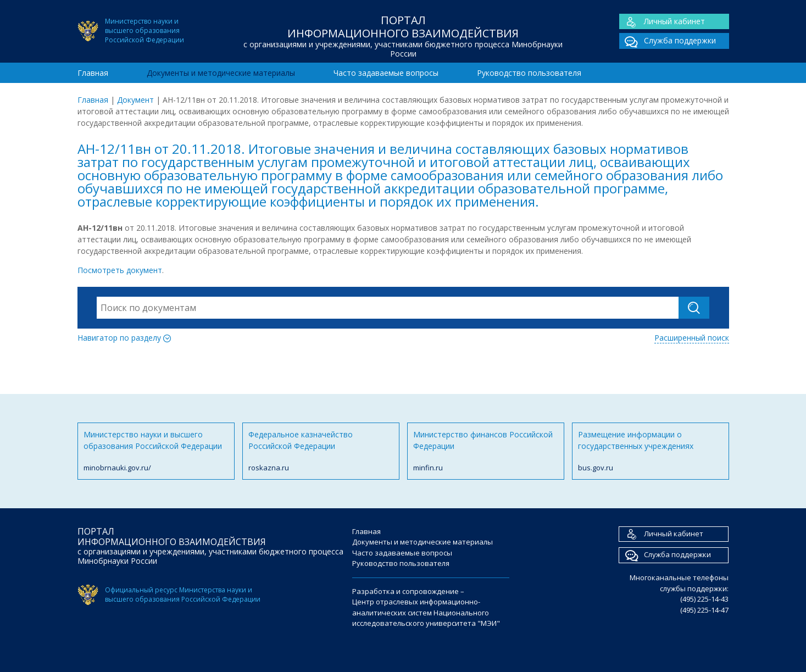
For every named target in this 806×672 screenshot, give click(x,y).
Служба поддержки (668, 41)
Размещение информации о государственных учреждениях (651, 451)
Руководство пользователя (529, 73)
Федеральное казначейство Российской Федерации (321, 451)
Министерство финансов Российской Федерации (486, 451)
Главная (93, 73)
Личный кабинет (662, 22)
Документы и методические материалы (221, 73)
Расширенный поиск (692, 338)
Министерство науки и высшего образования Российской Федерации (156, 451)
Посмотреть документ (120, 270)
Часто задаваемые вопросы (386, 73)
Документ (135, 100)
